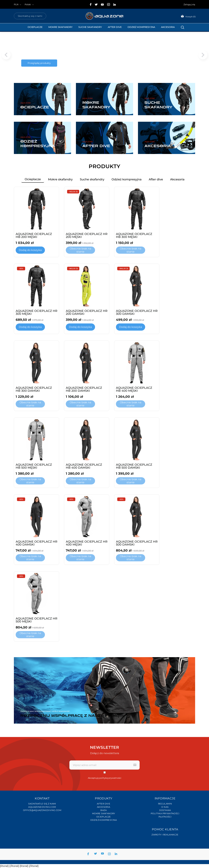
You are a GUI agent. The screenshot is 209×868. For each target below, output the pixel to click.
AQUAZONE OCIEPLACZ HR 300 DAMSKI (137, 312)
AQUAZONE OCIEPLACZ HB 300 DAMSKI (34, 389)
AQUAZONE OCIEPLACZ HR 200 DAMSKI (87, 312)
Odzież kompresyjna (141, 27)
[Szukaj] (183, 27)
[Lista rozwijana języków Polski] (30, 4)
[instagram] (109, 4)
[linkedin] (115, 4)
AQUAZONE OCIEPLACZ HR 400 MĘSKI (87, 543)
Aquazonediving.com (42, 807)
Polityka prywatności (165, 813)
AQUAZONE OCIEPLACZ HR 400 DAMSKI (36, 543)
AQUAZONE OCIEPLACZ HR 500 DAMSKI (137, 543)
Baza (104, 810)
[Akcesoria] (167, 138)
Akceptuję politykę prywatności (105, 778)
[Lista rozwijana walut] (18, 4)
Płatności (165, 817)
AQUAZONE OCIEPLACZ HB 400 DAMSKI (84, 466)
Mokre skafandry (60, 27)
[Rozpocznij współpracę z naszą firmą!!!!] (104, 690)
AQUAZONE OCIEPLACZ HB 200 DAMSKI (84, 389)
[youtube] (102, 5)
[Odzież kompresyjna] (42, 138)
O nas (165, 807)
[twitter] (96, 5)
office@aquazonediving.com (42, 810)
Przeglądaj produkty (39, 63)
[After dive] (104, 138)
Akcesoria (168, 27)
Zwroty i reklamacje (165, 835)
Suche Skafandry (90, 27)
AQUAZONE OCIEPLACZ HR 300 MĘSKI (36, 312)
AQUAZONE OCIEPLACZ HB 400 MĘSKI (134, 389)
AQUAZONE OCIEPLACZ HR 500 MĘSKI (36, 620)
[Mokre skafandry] (104, 99)
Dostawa (165, 810)
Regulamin (165, 804)
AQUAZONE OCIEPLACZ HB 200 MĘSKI (34, 235)
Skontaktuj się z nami (30, 16)
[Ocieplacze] (42, 99)
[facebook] (91, 4)
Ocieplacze (35, 27)
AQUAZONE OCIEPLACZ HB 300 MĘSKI (134, 235)
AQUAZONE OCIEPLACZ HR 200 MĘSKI (87, 235)
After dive (115, 27)
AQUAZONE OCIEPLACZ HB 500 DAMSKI (134, 466)
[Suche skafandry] (167, 99)
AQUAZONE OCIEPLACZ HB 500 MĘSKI (34, 466)
